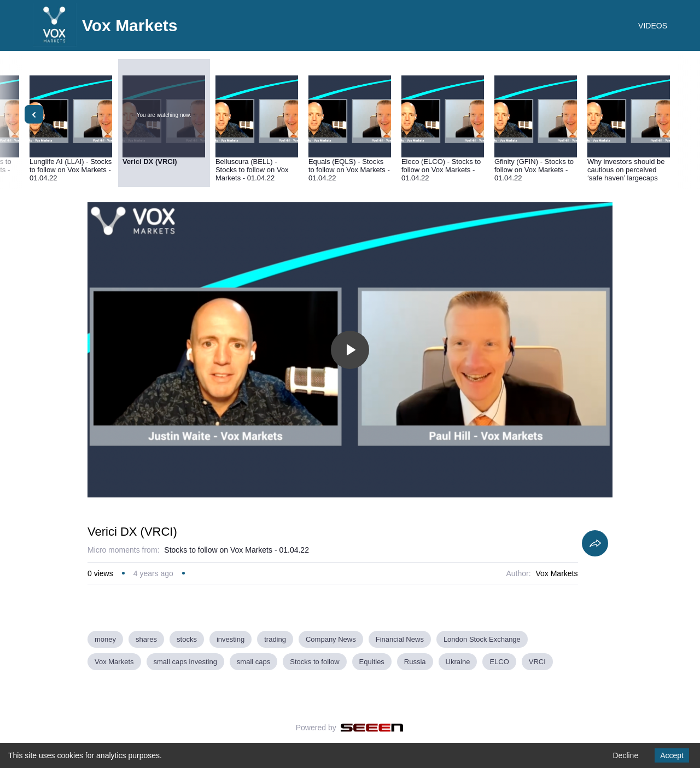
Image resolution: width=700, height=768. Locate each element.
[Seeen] (372, 728)
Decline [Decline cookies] (625, 755)
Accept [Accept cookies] (672, 755)
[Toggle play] (350, 350)
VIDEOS (653, 26)
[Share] (595, 543)
